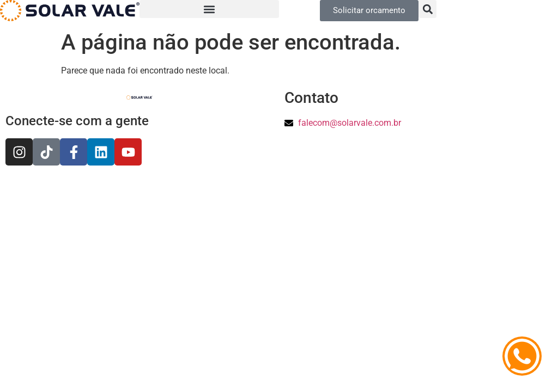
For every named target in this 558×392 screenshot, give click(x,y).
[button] (209, 9)
